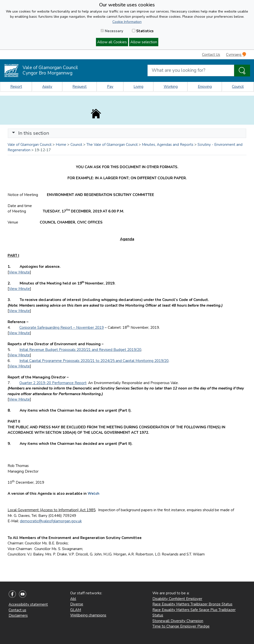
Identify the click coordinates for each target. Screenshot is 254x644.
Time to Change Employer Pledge (181, 626)
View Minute (19, 272)
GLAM (76, 610)
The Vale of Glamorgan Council (112, 145)
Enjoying (205, 87)
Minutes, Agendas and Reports (168, 145)
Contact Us (211, 55)
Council (238, 87)
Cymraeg (236, 54)
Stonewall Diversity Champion (178, 621)
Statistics (143, 31)
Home (61, 145)
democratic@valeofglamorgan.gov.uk (51, 521)
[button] (13, 133)
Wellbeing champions (88, 615)
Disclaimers (18, 615)
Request (80, 87)
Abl (73, 599)
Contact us (17, 610)
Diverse (77, 604)
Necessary (112, 31)
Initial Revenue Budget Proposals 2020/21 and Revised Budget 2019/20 (80, 350)
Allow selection (144, 42)
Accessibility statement (28, 604)
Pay (110, 87)
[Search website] (191, 70)
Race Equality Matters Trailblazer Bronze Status (192, 604)
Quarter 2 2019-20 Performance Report (53, 383)
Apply (47, 87)
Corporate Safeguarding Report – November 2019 (62, 328)
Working (171, 87)
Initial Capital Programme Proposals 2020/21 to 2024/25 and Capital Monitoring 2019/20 (94, 361)
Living (138, 87)
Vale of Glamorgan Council (30, 145)
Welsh (94, 494)
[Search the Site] (242, 71)
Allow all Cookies (112, 42)
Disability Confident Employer (177, 599)
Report (16, 87)
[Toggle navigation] (127, 133)
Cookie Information (127, 22)
